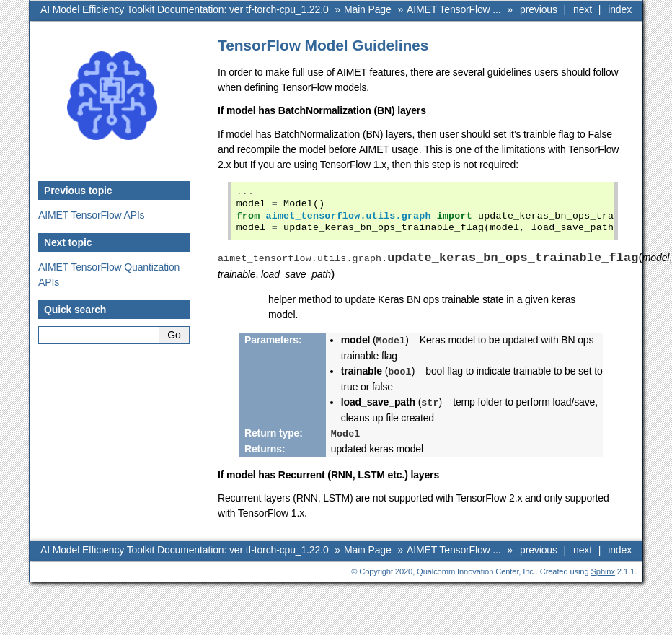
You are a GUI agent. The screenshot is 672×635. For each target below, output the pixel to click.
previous (539, 9)
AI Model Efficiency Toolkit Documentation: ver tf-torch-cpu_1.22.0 (185, 9)
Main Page (368, 9)
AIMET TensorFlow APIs (92, 215)
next (583, 9)
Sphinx (603, 569)
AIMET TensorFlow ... (454, 9)
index (620, 9)
